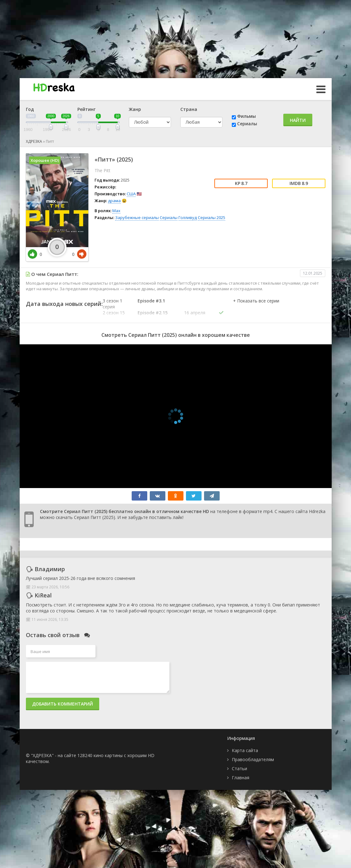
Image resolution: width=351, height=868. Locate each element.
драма (114, 201)
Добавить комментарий (63, 704)
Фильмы (246, 116)
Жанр (135, 109)
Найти (298, 120)
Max (116, 211)
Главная (241, 778)
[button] (256, 307)
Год (30, 109)
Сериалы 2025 (212, 217)
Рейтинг (86, 109)
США (131, 194)
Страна (189, 109)
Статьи (239, 768)
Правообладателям (253, 759)
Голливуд (188, 217)
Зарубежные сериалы (137, 217)
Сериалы (247, 124)
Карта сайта (245, 750)
